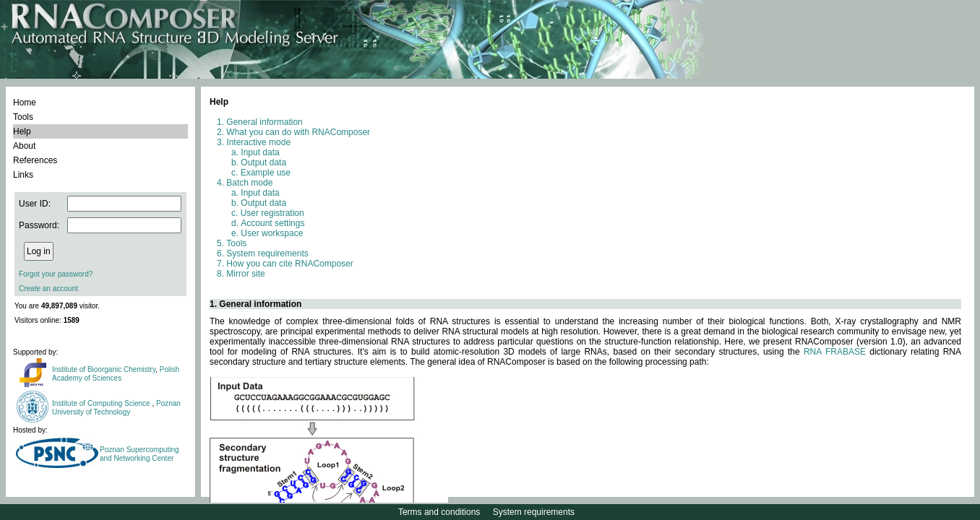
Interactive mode (258, 142)
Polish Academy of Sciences (116, 374)
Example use (266, 173)
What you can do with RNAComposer (298, 132)
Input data (260, 152)
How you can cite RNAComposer (289, 264)
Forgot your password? (56, 274)
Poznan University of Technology (116, 408)
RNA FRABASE (835, 352)
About (24, 146)
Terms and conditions (439, 512)
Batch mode (249, 183)
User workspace (272, 233)
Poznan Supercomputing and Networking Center (139, 454)
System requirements (267, 253)
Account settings (272, 223)
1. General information (255, 304)
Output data (263, 162)
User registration (272, 213)
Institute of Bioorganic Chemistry (104, 369)
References (35, 160)
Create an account (48, 289)
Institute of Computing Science (102, 403)
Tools (23, 117)
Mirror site (245, 274)
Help (22, 131)
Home (25, 103)
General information (264, 122)
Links (23, 175)
